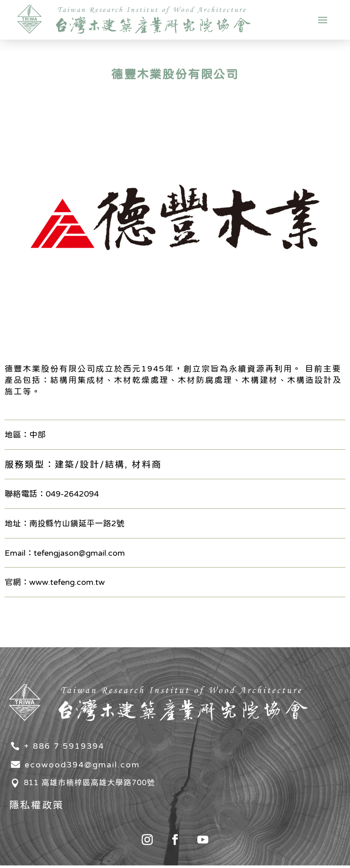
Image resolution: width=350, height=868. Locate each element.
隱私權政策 (36, 805)
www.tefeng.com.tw (67, 582)
